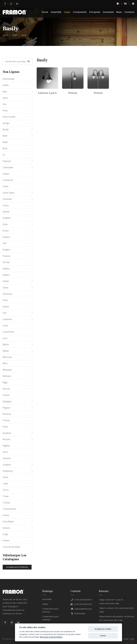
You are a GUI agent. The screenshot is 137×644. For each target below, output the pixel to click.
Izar (5, 313)
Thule (6, 496)
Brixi (5, 148)
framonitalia (78, 613)
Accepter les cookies (103, 629)
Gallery (6, 269)
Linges (67, 12)
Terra (6, 490)
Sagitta (6, 446)
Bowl (5, 142)
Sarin (5, 452)
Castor (6, 174)
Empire (6, 237)
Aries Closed (9, 117)
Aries (5, 110)
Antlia (6, 85)
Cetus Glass (8, 193)
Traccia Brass (9, 509)
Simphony (8, 471)
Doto (5, 224)
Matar (6, 351)
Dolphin (7, 218)
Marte (6, 344)
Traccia (6, 503)
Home (45, 12)
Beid (5, 136)
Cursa (6, 205)
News (119, 12)
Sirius (5, 477)
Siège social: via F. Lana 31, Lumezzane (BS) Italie (112, 601)
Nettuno (7, 376)
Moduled (7, 370)
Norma (6, 389)
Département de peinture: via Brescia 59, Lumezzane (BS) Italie (117, 618)
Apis (5, 92)
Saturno (7, 458)
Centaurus (8, 180)
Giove (5, 288)
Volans (6, 540)
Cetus (6, 186)
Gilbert (6, 275)
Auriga (6, 123)
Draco (6, 231)
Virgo (5, 534)
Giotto (6, 281)
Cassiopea (8, 167)
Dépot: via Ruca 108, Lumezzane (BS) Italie (116, 610)
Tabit (5, 484)
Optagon (7, 401)
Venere (6, 528)
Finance (6, 256)
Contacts (129, 12)
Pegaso (6, 408)
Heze (5, 300)
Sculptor (7, 465)
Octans (6, 395)
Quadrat (7, 433)
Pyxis (5, 427)
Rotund (6, 439)
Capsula (7, 161)
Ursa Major (8, 521)
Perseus (7, 414)
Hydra (6, 307)
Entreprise (95, 12)
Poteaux (73, 93)
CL (4, 155)
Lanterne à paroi (47, 93)
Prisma (6, 420)
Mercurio (7, 357)
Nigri (5, 382)
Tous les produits (12, 547)
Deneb (6, 212)
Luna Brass (8, 332)
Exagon (6, 250)
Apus (5, 98)
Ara (4, 104)
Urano (6, 515)
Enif (5, 243)
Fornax (6, 262)
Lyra (5, 338)
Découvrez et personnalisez (51, 637)
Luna (5, 325)
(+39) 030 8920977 (82, 600)
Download (108, 12)
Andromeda (8, 79)
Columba (7, 199)
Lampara (7, 319)
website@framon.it (81, 609)
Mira (5, 363)
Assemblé (56, 12)
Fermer (103, 636)
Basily (24, 35)
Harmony (7, 294)
